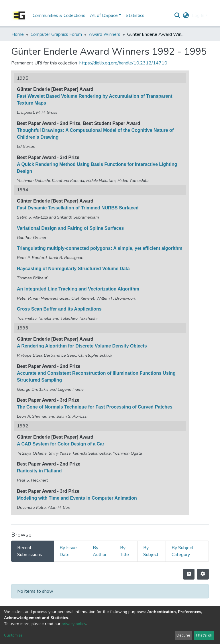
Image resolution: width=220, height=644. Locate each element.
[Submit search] (177, 15)
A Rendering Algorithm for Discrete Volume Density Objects (82, 346)
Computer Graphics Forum (56, 34)
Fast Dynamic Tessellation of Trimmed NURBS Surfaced (78, 208)
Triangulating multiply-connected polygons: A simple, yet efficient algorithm (100, 248)
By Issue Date (68, 551)
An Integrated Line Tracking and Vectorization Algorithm (78, 289)
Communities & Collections (59, 15)
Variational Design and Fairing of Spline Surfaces (70, 228)
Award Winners (105, 34)
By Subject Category (182, 551)
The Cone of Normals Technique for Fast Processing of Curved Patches (95, 407)
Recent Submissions (30, 551)
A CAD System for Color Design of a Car (61, 444)
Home (18, 34)
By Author (100, 551)
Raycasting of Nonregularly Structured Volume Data (73, 269)
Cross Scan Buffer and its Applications (59, 309)
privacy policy (74, 624)
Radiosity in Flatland (39, 471)
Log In (198, 15)
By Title (124, 551)
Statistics (135, 15)
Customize (13, 635)
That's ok (204, 635)
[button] (186, 15)
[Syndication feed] (189, 574)
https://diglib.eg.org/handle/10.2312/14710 (123, 63)
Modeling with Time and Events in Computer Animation (77, 498)
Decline (183, 635)
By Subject (151, 551)
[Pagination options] (203, 574)
